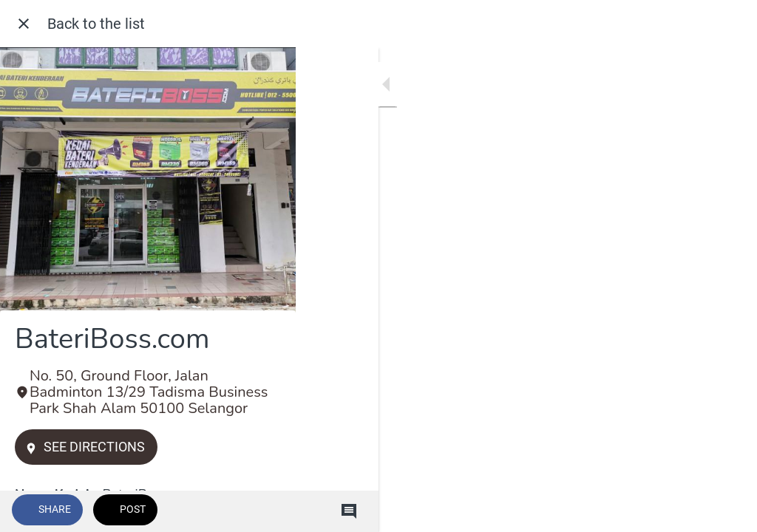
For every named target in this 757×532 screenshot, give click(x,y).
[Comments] (727, 511)
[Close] (24, 24)
